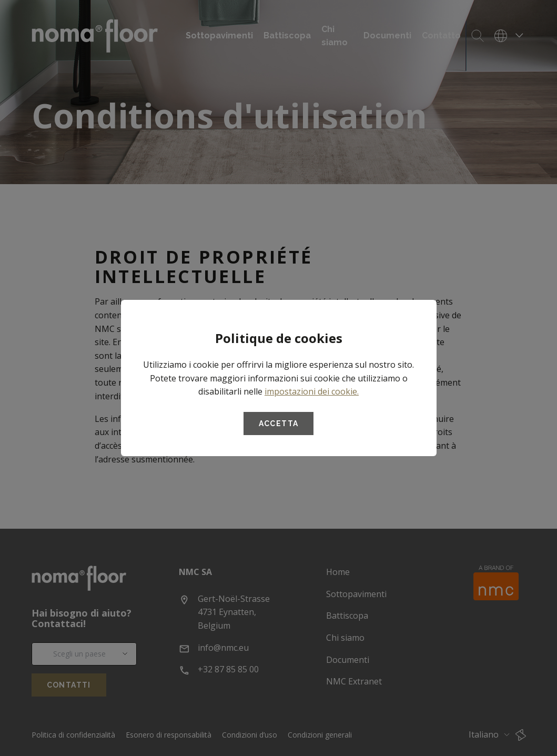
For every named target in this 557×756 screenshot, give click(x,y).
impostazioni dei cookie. (312, 391)
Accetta (279, 424)
